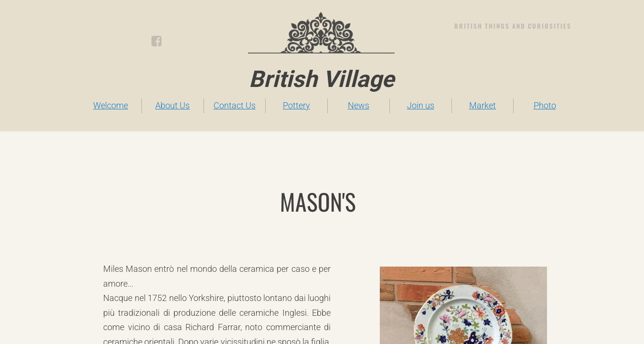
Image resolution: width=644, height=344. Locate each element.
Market (483, 105)
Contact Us (235, 105)
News (359, 105)
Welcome (111, 105)
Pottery (296, 105)
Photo (545, 105)
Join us (421, 105)
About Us (172, 105)
